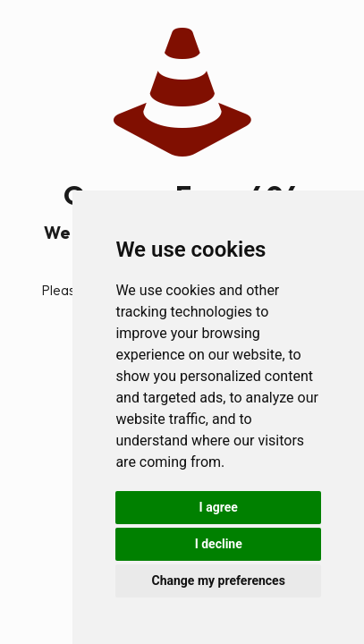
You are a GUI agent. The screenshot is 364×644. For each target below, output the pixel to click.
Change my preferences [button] (219, 580)
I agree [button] (219, 507)
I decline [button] (219, 544)
